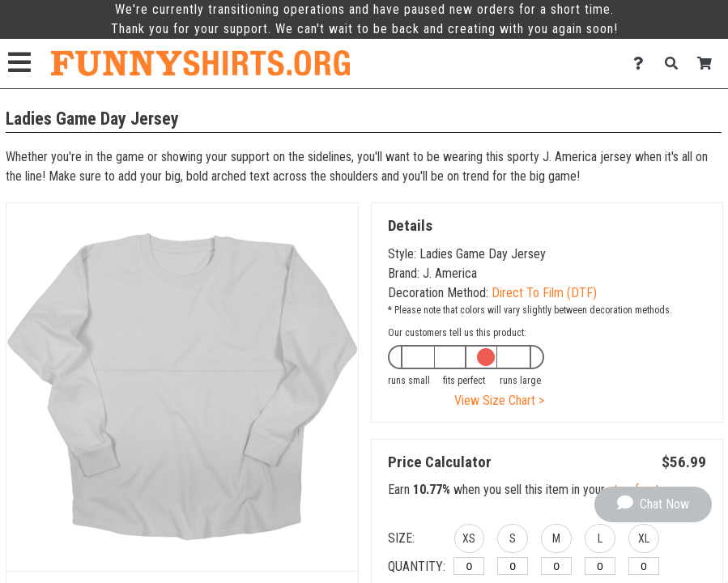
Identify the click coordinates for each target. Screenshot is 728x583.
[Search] (676, 64)
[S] (513, 566)
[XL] (644, 566)
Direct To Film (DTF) (544, 293)
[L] (600, 566)
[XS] (469, 566)
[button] (470, 541)
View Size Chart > (499, 400)
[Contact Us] (643, 64)
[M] (556, 566)
